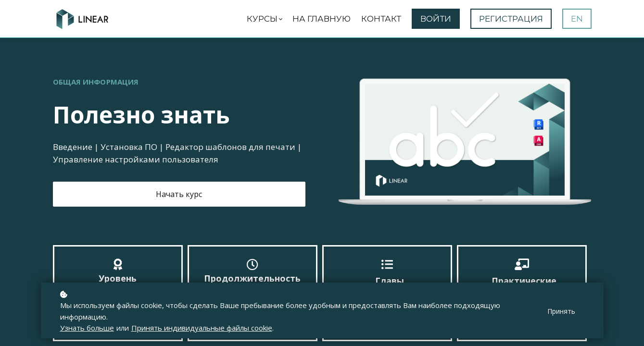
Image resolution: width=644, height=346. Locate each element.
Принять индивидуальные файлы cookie (202, 328)
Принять (561, 311)
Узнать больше (87, 328)
